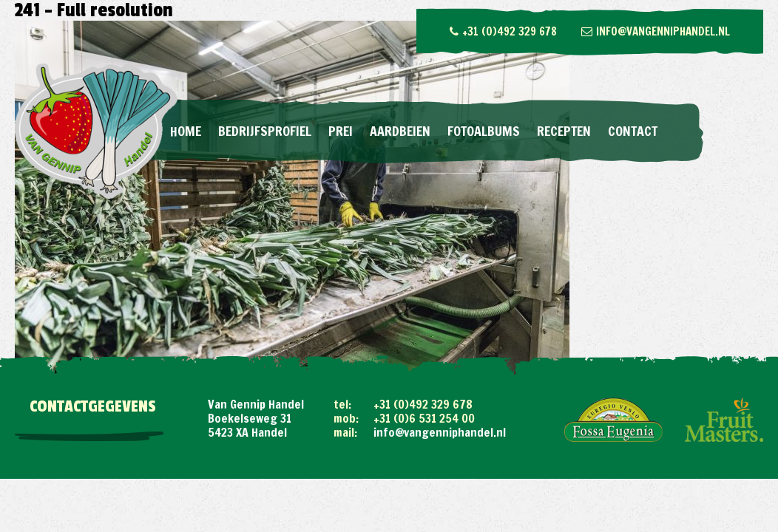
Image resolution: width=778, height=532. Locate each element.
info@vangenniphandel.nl (656, 31)
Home (186, 131)
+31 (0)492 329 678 (503, 31)
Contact (633, 131)
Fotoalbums (484, 131)
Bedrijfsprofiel (265, 131)
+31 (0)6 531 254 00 (424, 418)
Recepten (564, 131)
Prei (341, 131)
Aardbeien (400, 131)
